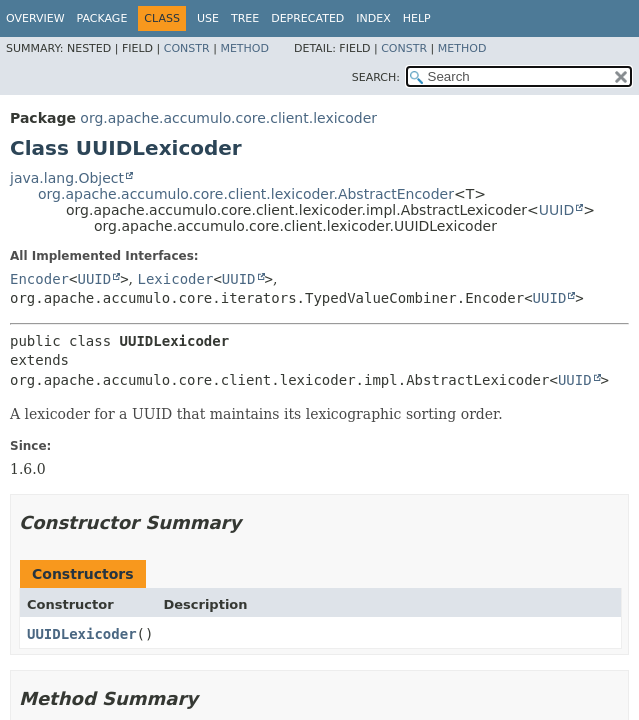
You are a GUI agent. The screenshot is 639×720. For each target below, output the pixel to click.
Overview (35, 18)
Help (417, 18)
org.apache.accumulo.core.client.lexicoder (228, 118)
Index (373, 18)
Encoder (39, 279)
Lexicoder (176, 279)
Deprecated (307, 18)
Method (244, 48)
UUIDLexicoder (82, 634)
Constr (187, 48)
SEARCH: (376, 77)
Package (102, 18)
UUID (556, 210)
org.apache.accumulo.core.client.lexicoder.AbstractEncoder (246, 194)
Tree (245, 18)
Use (208, 18)
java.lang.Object (67, 178)
